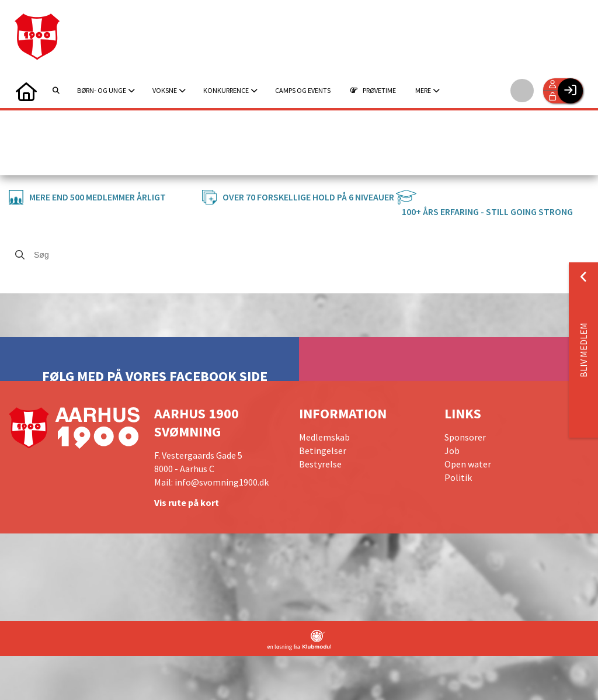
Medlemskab (324, 437)
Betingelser (323, 451)
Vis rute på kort (187, 503)
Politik (458, 477)
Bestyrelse (320, 464)
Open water (468, 464)
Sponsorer (465, 437)
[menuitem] (26, 91)
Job (452, 451)
